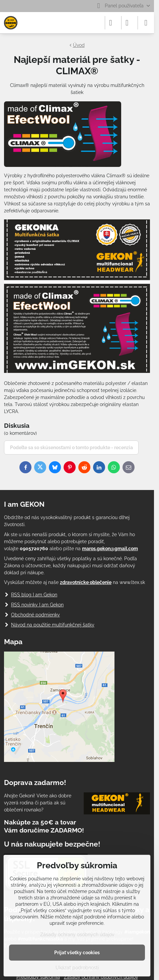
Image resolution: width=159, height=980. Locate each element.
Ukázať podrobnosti (77, 968)
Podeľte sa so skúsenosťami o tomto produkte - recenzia (71, 448)
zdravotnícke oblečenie (86, 582)
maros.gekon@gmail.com (110, 549)
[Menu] (146, 23)
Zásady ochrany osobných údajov (77, 935)
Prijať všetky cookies (77, 953)
